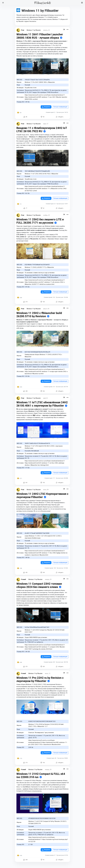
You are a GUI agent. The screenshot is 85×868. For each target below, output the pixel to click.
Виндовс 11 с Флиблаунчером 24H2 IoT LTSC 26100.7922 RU (42, 130)
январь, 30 (48, 770)
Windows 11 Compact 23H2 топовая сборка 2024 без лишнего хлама (39, 585)
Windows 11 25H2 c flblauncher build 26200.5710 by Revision (39, 315)
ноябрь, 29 (46, 215)
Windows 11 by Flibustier (34, 30)
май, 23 (45, 398)
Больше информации (60, 107)
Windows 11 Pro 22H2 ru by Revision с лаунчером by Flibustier (40, 679)
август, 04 (46, 309)
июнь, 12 (48, 673)
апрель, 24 (46, 30)
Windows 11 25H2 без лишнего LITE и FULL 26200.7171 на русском (40, 221)
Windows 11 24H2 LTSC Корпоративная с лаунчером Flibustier (42, 495)
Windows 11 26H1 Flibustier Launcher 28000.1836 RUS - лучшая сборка (40, 36)
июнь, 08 (46, 490)
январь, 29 (48, 579)
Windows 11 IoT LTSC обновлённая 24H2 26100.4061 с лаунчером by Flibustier (42, 404)
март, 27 (46, 124)
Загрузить (47, 107)
